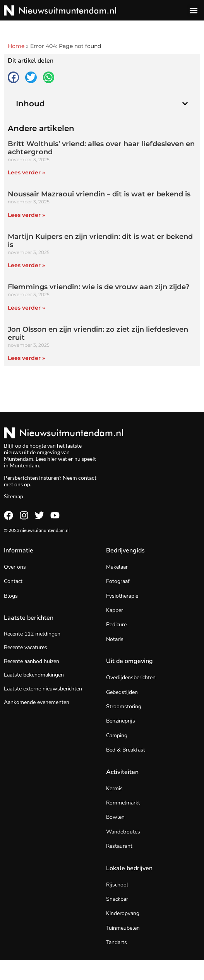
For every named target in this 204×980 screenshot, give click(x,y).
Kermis (114, 788)
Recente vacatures (26, 647)
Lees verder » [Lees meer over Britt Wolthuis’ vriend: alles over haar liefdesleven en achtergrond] (26, 172)
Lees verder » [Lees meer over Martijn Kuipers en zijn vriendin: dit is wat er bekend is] (26, 265)
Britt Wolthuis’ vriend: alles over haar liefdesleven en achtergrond (101, 148)
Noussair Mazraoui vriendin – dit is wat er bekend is (99, 194)
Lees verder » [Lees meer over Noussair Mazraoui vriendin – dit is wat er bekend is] (26, 215)
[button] (194, 10)
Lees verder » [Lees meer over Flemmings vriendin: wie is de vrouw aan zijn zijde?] (26, 308)
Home (16, 46)
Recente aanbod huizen (32, 661)
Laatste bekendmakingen (34, 675)
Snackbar (117, 899)
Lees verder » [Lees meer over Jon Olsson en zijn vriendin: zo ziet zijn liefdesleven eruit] (26, 358)
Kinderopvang (123, 913)
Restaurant (119, 846)
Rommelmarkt (123, 803)
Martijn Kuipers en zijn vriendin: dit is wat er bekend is (100, 241)
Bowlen (115, 817)
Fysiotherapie (122, 596)
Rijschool (117, 885)
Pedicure (116, 625)
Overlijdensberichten (131, 677)
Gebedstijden (122, 692)
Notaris (115, 639)
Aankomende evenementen (37, 702)
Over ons (15, 567)
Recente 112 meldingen (32, 634)
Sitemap (14, 496)
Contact (13, 581)
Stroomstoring (124, 706)
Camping (117, 735)
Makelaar (117, 567)
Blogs (11, 596)
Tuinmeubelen (123, 928)
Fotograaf (118, 581)
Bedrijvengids (125, 551)
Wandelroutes (123, 832)
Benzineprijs (121, 721)
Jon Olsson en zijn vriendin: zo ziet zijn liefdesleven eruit (98, 334)
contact (87, 478)
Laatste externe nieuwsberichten (43, 689)
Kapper (115, 610)
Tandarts (117, 942)
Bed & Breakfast (126, 750)
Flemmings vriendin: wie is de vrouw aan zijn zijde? (99, 287)
